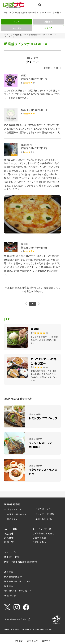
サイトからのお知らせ (43, 533)
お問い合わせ (39, 542)
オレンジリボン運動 (45, 514)
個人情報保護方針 (13, 577)
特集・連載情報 (12, 504)
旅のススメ (12, 519)
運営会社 (9, 572)
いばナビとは (39, 538)
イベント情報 (11, 529)
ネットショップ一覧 (42, 529)
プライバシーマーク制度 (16, 619)
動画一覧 (9, 542)
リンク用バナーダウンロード (18, 591)
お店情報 (9, 533)
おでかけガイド (43, 509)
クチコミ (19, 641)
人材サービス (11, 552)
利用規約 (9, 586)
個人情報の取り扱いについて (18, 581)
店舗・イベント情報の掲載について (21, 562)
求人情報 (9, 538)
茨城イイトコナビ (15, 509)
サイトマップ (10, 596)
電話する (46, 641)
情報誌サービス (12, 557)
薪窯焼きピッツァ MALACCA (42, 35)
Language (51, 5)
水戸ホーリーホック (17, 514)
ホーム (7, 35)
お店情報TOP (20, 35)
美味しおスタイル (44, 519)
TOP (16, 21)
